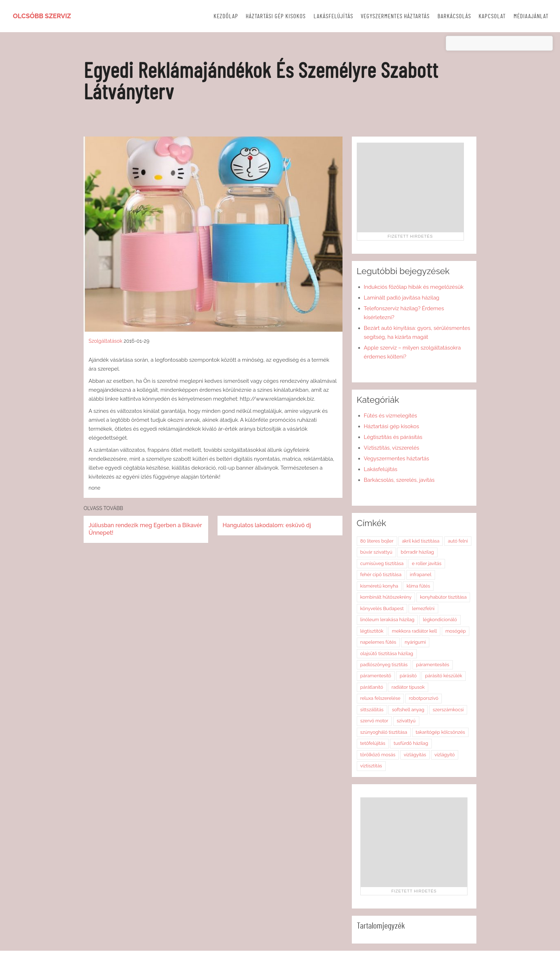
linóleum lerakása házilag (387, 620)
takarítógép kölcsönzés (440, 732)
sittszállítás (372, 710)
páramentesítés (433, 665)
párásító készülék (444, 676)
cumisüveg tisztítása (382, 563)
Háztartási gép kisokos (276, 16)
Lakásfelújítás (333, 16)
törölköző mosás (378, 755)
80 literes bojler (377, 541)
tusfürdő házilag (411, 743)
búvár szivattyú (376, 552)
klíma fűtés (418, 586)
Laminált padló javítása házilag (402, 298)
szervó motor (374, 721)
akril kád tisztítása (421, 541)
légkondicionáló (440, 620)
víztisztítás (371, 766)
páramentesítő (376, 676)
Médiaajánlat (531, 16)
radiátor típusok (408, 687)
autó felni (458, 541)
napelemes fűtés (378, 642)
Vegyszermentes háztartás (395, 16)
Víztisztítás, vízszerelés (392, 448)
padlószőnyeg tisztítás (384, 665)
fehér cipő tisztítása (381, 575)
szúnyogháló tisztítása (384, 732)
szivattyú (406, 721)
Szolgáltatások (106, 341)
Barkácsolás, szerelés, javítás (399, 480)
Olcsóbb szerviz (42, 16)
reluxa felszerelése (381, 698)
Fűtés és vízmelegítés (391, 416)
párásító (408, 676)
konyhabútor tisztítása (443, 597)
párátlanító (372, 687)
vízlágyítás (415, 755)
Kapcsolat (492, 16)
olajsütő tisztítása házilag (387, 654)
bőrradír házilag (417, 552)
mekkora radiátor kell (414, 631)
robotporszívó (424, 698)
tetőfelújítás (373, 743)
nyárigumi (415, 642)
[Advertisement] (410, 187)
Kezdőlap (226, 16)
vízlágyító (445, 755)
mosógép (456, 631)
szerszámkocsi (448, 710)
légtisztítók (372, 631)
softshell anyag (408, 710)
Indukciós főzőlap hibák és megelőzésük (414, 287)
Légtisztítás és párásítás (393, 437)
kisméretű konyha (379, 586)
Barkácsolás (454, 16)
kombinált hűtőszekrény (386, 597)
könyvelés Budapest (382, 608)
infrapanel (421, 575)
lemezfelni (423, 608)
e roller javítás (427, 563)
